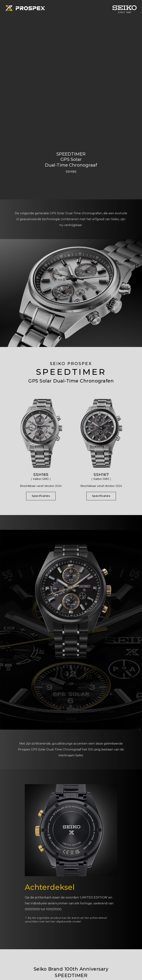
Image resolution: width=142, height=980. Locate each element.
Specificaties (41, 496)
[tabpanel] (71, 100)
